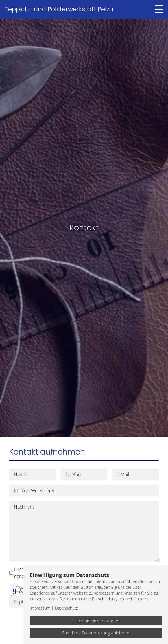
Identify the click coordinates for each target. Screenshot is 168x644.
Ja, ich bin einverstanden (96, 621)
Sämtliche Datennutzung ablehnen (96, 633)
